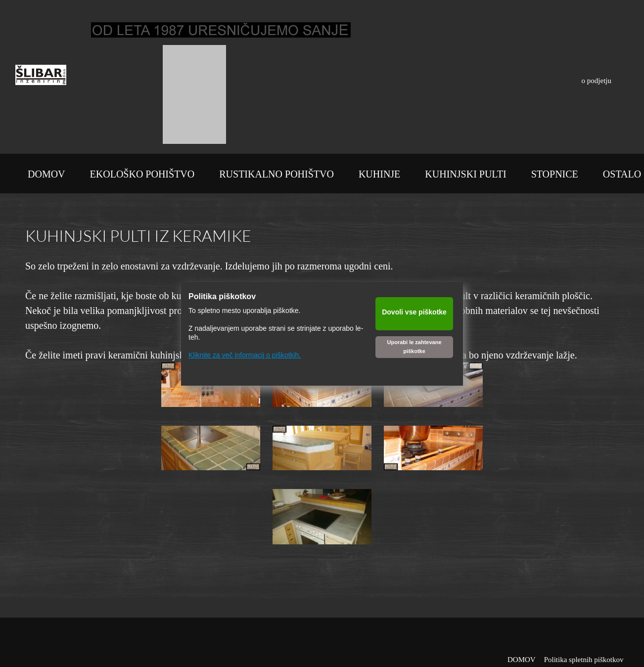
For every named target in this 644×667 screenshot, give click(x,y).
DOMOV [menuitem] (522, 660)
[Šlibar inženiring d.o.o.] (41, 77)
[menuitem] (46, 176)
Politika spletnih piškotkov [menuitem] (584, 660)
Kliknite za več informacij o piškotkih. (245, 355)
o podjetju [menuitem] (597, 81)
